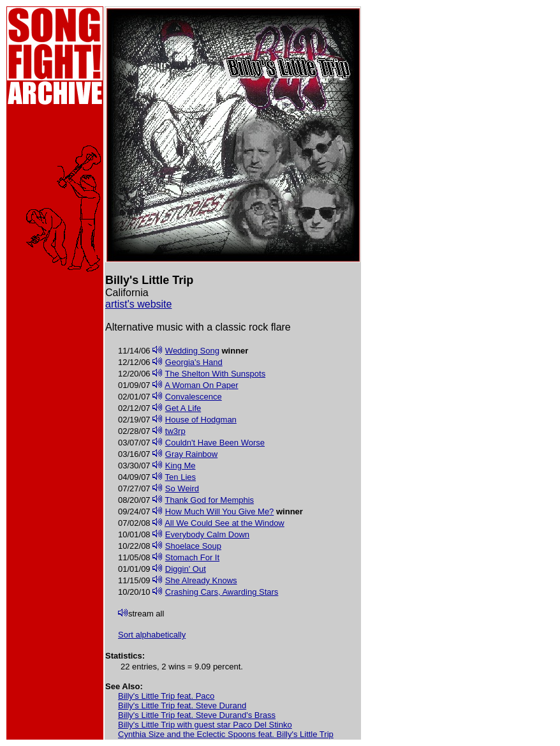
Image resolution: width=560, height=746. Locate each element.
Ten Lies (181, 477)
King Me (181, 466)
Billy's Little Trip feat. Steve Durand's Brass (197, 715)
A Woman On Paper (201, 385)
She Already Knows (201, 580)
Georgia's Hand (194, 362)
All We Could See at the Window (225, 523)
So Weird (182, 489)
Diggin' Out (186, 569)
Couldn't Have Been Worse (215, 443)
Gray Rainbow (191, 454)
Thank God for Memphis (210, 500)
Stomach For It (192, 557)
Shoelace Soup (193, 546)
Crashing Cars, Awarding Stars (222, 592)
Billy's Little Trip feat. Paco (166, 696)
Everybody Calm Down (207, 534)
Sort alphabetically (152, 635)
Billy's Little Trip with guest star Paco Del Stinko (205, 725)
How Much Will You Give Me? (220, 511)
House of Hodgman (201, 420)
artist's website (138, 304)
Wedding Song (192, 351)
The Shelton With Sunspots (216, 374)
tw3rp (175, 431)
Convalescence (194, 397)
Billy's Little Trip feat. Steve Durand (182, 705)
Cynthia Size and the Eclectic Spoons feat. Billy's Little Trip (226, 734)
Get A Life (183, 408)
